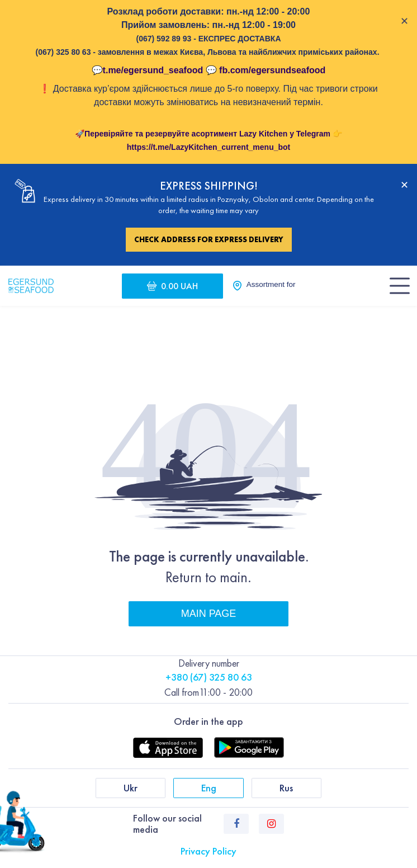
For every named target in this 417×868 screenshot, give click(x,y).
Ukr (131, 788)
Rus (286, 788)
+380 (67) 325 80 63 (209, 677)
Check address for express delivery (209, 239)
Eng (209, 788)
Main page (209, 614)
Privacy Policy (209, 851)
